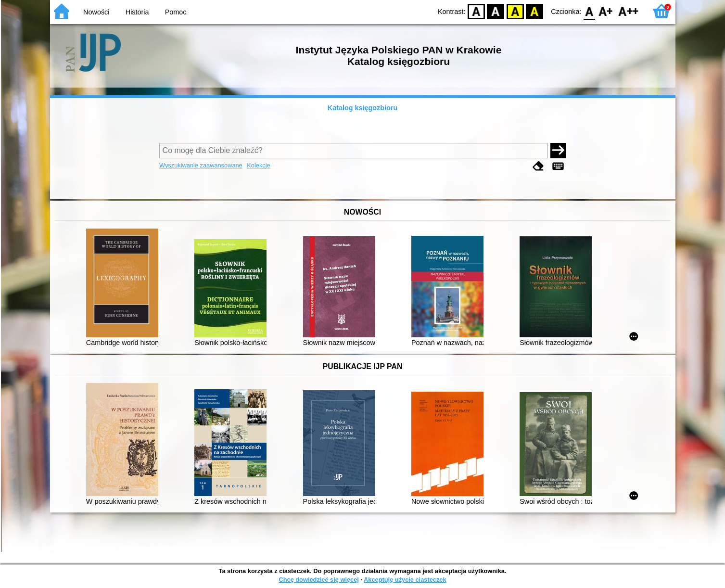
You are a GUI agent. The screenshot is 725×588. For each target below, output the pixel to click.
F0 (590, 11)
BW (496, 11)
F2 (629, 11)
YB (515, 11)
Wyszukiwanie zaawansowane (201, 165)
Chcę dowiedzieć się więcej (318, 580)
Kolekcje (258, 165)
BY (535, 11)
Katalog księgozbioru (363, 108)
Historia (137, 12)
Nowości (96, 12)
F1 (606, 11)
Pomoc (176, 12)
